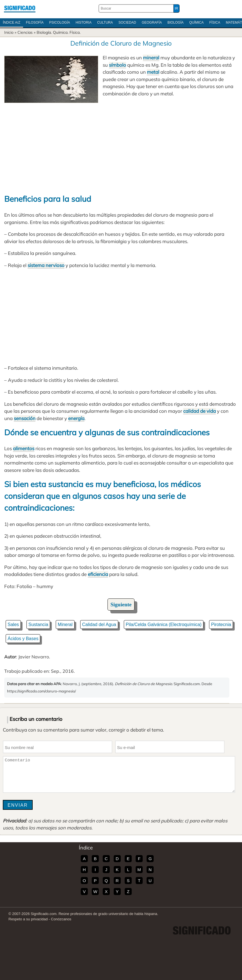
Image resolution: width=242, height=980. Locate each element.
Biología (175, 23)
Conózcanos (61, 919)
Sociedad (127, 23)
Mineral (65, 624)
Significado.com (20, 8)
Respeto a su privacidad (28, 919)
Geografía (152, 23)
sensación (25, 418)
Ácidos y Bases (23, 639)
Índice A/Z (12, 23)
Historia (84, 23)
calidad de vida (200, 411)
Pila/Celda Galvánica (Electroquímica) (164, 624)
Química (196, 23)
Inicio (9, 32)
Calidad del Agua (99, 624)
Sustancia (38, 624)
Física (215, 23)
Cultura (105, 23)
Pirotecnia (221, 624)
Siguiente (121, 605)
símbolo (117, 65)
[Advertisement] (121, 145)
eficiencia (98, 574)
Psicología (60, 23)
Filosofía (35, 23)
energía (76, 418)
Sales (13, 624)
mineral (151, 58)
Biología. (44, 32)
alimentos (24, 448)
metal (153, 72)
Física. (75, 32)
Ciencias (25, 32)
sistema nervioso (46, 265)
